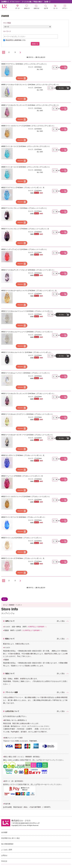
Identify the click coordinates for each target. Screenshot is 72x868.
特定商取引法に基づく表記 (10, 838)
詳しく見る (61, 621)
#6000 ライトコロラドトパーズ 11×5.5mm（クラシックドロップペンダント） (28, 126)
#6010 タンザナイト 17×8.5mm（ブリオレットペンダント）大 (23, 455)
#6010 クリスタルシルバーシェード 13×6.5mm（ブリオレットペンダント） (27, 332)
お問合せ (4, 855)
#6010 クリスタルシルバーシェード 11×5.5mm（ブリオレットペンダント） (27, 311)
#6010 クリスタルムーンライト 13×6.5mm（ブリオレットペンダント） (26, 373)
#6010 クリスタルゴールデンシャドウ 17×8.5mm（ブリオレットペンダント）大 (29, 291)
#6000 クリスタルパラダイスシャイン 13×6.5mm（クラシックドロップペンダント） (30, 85)
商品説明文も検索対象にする (16, 40)
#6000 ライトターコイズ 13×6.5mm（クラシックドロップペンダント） (26, 167)
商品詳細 (20, 78)
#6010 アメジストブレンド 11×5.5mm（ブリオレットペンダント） (24, 208)
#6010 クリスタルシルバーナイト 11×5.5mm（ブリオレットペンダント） (27, 352)
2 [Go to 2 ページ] (9, 52)
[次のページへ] (20, 52)
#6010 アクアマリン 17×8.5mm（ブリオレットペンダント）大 (23, 188)
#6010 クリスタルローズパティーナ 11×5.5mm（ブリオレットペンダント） (27, 435)
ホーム (5, 605)
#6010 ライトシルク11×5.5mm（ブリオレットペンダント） (22, 538)
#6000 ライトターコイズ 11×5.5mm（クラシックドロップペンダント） (26, 146)
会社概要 (4, 832)
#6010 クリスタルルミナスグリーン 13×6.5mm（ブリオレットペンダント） (27, 414)
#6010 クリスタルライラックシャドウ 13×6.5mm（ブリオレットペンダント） (28, 394)
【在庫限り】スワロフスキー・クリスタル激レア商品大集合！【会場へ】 (26, 2)
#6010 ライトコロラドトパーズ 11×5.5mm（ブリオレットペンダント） (26, 497)
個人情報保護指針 (7, 844)
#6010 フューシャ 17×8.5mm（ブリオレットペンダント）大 (22, 476)
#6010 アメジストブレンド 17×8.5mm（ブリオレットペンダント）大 (25, 229)
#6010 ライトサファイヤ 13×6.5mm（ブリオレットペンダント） (24, 517)
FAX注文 (4, 861)
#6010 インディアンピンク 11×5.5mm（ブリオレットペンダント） (24, 249)
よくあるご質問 (7, 850)
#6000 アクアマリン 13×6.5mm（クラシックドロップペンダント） (24, 64)
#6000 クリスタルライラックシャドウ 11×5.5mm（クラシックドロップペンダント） (30, 105)
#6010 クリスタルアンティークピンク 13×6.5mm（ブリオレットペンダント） (28, 270)
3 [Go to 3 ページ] (15, 52)
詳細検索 (11, 605)
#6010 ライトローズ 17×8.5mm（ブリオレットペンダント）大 (23, 558)
